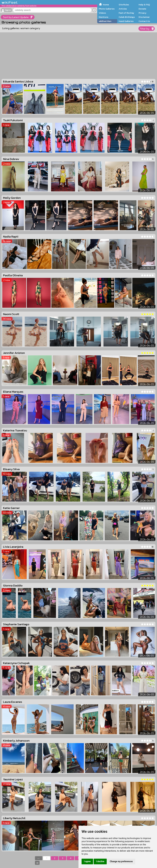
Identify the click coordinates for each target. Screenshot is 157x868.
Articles (123, 9)
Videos (102, 13)
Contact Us (144, 21)
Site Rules (124, 5)
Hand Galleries (126, 21)
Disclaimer (144, 17)
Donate (142, 9)
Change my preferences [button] (121, 861)
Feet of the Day (126, 13)
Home (106, 5)
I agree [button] (87, 861)
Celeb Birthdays (127, 17)
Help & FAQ (144, 5)
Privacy (143, 13)
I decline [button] (100, 861)
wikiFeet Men (105, 21)
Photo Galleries (107, 9)
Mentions (103, 17)
